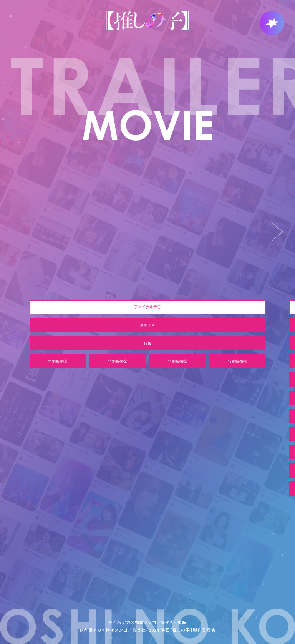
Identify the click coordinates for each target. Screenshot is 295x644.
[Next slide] (278, 232)
